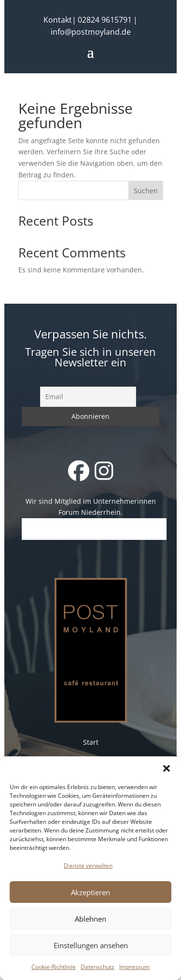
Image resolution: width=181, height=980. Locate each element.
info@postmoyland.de (91, 32)
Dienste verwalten (88, 866)
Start (91, 742)
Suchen (146, 191)
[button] (167, 768)
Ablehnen (90, 919)
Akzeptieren (90, 892)
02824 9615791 (105, 20)
